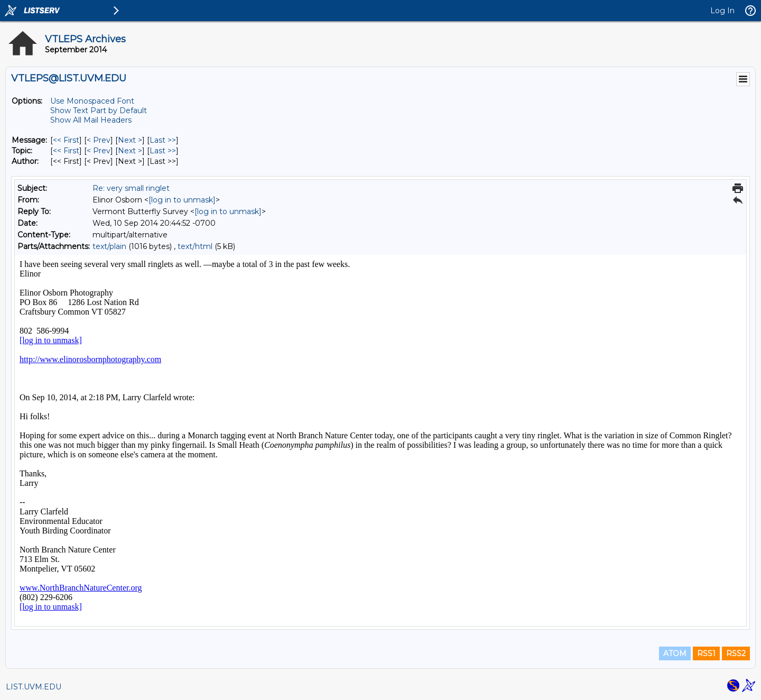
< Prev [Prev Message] (99, 140)
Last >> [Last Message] (163, 140)
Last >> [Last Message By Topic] (163, 151)
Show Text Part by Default (99, 110)
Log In (722, 11)
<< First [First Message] (66, 140)
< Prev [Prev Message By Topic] (99, 151)
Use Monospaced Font (92, 101)
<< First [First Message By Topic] (66, 151)
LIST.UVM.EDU (34, 687)
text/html (195, 246)
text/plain (109, 246)
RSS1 (706, 653)
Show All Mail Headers (91, 120)
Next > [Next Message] (130, 140)
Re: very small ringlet (131, 188)
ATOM (675, 653)
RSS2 (736, 653)
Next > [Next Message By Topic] (130, 151)
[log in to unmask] (182, 200)
